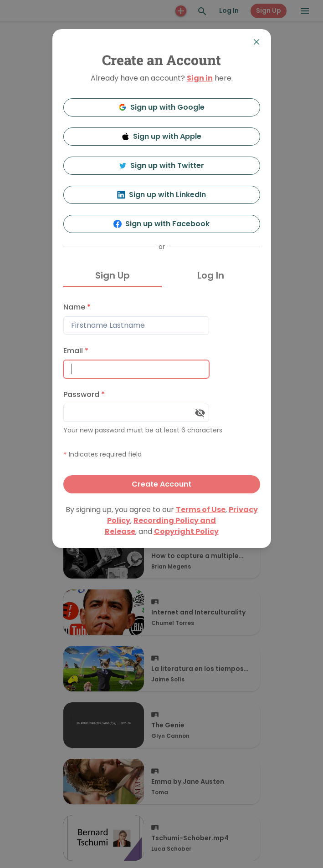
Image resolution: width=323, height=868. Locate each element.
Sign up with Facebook (161, 224)
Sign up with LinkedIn (161, 195)
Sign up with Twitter (162, 165)
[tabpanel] (162, 396)
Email (76, 351)
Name (77, 307)
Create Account (161, 484)
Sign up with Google (161, 107)
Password (84, 394)
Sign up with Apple (162, 136)
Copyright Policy (186, 531)
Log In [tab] (211, 275)
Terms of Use (201, 510)
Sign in (200, 78)
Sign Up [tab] (113, 275)
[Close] (256, 42)
